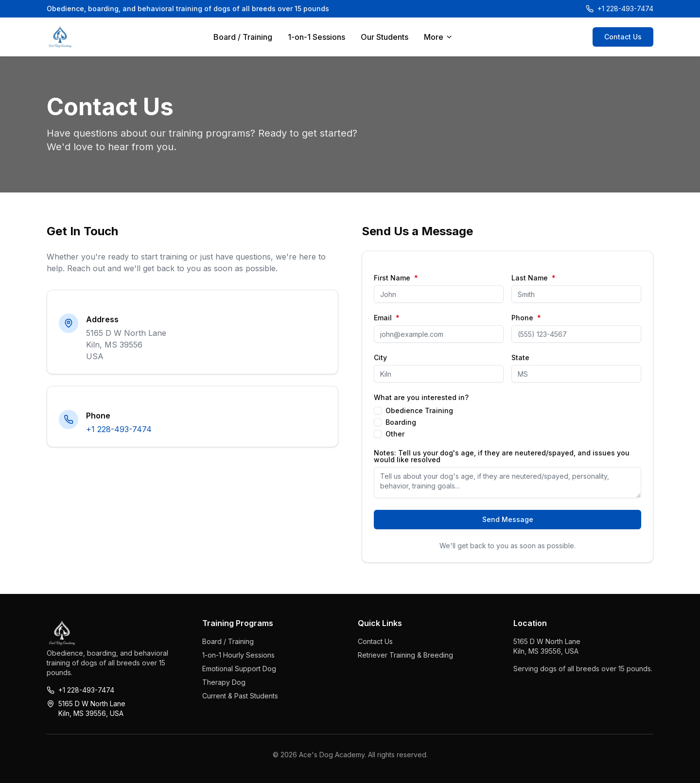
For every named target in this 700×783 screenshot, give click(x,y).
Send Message (508, 519)
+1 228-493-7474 (119, 429)
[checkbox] (378, 411)
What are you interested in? (421, 398)
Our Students (385, 37)
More (438, 37)
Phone (526, 318)
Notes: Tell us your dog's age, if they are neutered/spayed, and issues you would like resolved (502, 456)
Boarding (401, 422)
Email (387, 318)
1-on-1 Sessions (316, 37)
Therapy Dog (224, 682)
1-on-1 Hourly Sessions (238, 655)
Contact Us (623, 37)
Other (395, 434)
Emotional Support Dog (239, 669)
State (520, 358)
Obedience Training (419, 411)
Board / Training (243, 37)
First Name (396, 278)
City (380, 358)
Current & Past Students (240, 696)
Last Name (534, 278)
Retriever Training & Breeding (405, 655)
